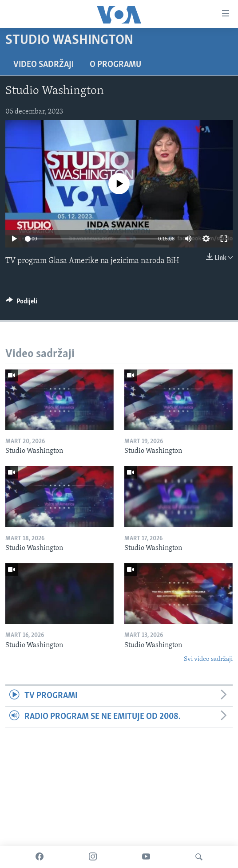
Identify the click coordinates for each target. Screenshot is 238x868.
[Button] (22, 303)
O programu (115, 65)
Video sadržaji (44, 65)
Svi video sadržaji (208, 659)
